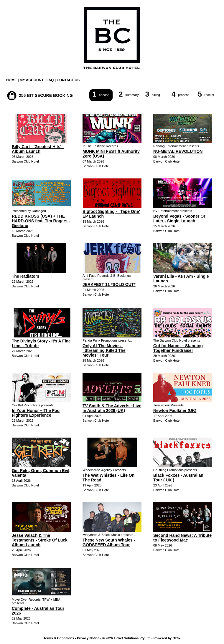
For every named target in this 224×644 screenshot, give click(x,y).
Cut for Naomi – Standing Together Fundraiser (178, 348)
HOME (11, 80)
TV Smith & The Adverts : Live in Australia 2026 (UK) (112, 408)
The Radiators (25, 276)
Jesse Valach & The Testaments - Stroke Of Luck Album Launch (40, 540)
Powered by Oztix (167, 638)
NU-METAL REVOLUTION (178, 151)
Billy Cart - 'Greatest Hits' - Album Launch (38, 149)
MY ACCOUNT (32, 80)
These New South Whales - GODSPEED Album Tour (109, 542)
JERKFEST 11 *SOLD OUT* (109, 284)
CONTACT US (68, 80)
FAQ (50, 80)
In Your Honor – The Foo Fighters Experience (36, 413)
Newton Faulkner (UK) (175, 410)
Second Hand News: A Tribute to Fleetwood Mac (182, 538)
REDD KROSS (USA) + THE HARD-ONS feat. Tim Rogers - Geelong (41, 221)
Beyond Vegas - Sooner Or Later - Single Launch (179, 218)
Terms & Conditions (59, 638)
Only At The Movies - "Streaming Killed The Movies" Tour (104, 350)
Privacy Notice (88, 638)
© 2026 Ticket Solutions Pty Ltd (126, 638)
